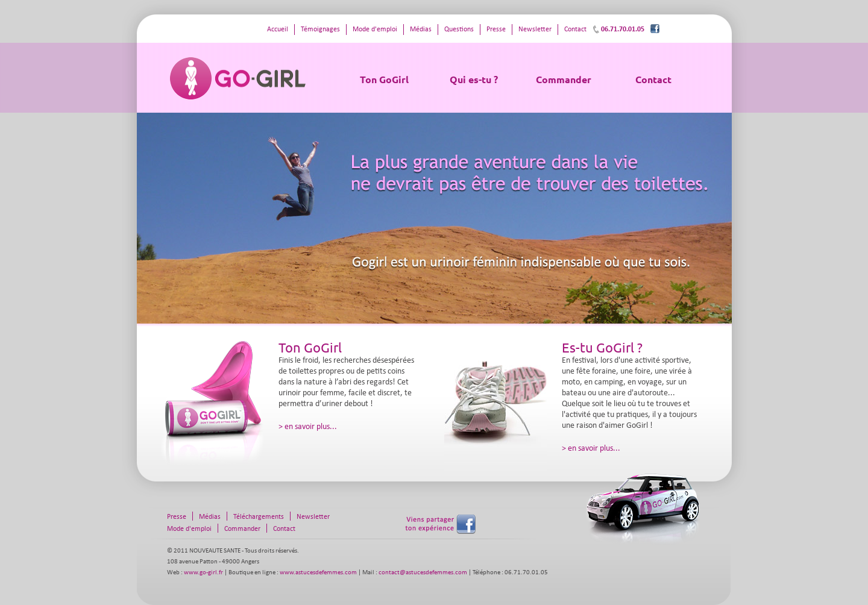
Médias (421, 30)
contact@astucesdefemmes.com (423, 573)
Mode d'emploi (375, 30)
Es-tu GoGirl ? (602, 347)
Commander (564, 79)
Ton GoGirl (384, 79)
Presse (496, 30)
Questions (459, 30)
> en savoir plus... (308, 427)
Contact (653, 79)
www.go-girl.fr (203, 573)
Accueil (278, 30)
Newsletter (535, 30)
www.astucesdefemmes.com (318, 573)
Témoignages (320, 30)
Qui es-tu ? (474, 79)
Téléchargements (259, 517)
